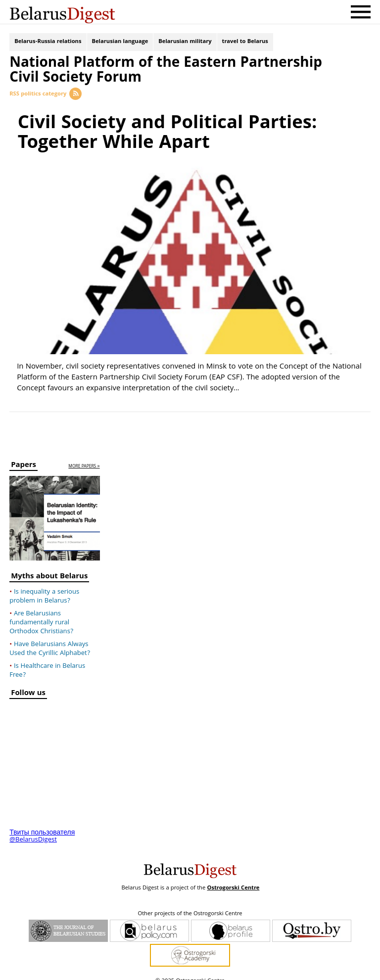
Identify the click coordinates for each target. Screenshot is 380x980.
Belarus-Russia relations (48, 43)
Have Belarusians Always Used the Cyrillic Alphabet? (50, 640)
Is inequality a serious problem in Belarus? (44, 587)
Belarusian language (120, 43)
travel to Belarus (245, 43)
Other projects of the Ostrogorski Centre (190, 905)
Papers (24, 457)
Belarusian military (185, 43)
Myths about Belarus (49, 568)
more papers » (84, 457)
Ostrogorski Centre (233, 879)
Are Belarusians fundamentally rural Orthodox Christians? (41, 613)
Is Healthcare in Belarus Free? (47, 661)
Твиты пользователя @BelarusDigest (42, 827)
